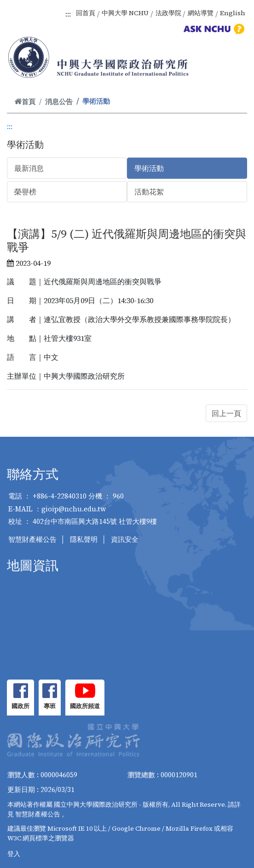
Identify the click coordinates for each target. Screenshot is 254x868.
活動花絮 (149, 192)
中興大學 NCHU (125, 13)
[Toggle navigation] (235, 68)
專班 (50, 706)
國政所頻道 (85, 706)
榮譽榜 (25, 192)
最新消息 (29, 168)
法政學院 (168, 13)
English (233, 13)
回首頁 (86, 13)
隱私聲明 (84, 539)
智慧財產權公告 (32, 539)
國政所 (20, 706)
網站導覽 (201, 13)
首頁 (25, 102)
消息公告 (59, 102)
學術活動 (149, 168)
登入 (14, 854)
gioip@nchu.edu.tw (74, 509)
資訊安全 (125, 539)
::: (68, 14)
